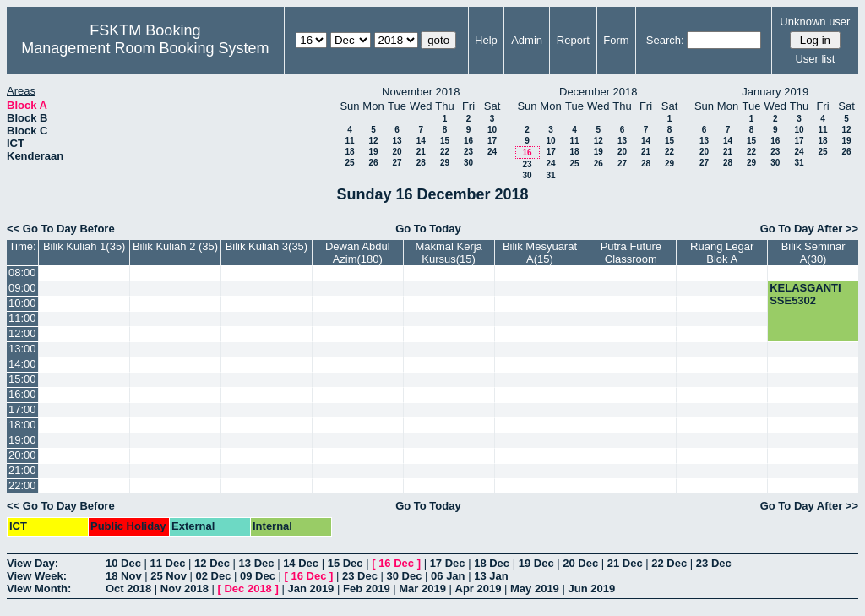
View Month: (39, 589)
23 (468, 152)
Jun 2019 (591, 589)
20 (397, 152)
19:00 (22, 440)
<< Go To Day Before (61, 229)
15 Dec (345, 563)
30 (468, 163)
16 (468, 141)
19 (373, 152)
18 (349, 152)
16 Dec (396, 563)
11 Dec (168, 563)
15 (445, 141)
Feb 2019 (367, 589)
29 (445, 163)
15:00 (22, 379)
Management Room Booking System (145, 48)
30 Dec (405, 576)
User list (815, 59)
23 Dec (714, 563)
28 (421, 163)
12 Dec (212, 563)
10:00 (22, 303)
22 (445, 152)
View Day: (33, 563)
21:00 (22, 470)
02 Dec (214, 576)
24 (492, 152)
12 (373, 141)
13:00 (22, 349)
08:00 (22, 273)
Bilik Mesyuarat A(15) (540, 253)
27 (397, 163)
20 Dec (580, 563)
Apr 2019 (479, 589)
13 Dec (257, 563)
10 (492, 130)
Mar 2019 (422, 589)
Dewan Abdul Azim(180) (358, 253)
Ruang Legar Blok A (722, 253)
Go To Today (428, 229)
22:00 (22, 485)
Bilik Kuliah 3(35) (267, 246)
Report (573, 40)
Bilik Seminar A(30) (813, 253)
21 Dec (625, 563)
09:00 (22, 288)
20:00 (22, 455)
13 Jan (491, 576)
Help (486, 40)
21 (421, 152)
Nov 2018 (185, 589)
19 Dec (536, 563)
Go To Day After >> (809, 229)
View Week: (37, 576)
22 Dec (669, 563)
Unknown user (815, 22)
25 (349, 163)
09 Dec (258, 576)
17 (492, 141)
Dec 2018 (248, 589)
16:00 (22, 394)
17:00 (22, 409)
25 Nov (169, 576)
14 (421, 141)
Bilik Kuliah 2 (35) (175, 246)
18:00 (22, 425)
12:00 (22, 333)
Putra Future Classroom (631, 253)
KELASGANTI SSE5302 (805, 294)
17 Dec (448, 563)
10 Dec (123, 563)
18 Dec (492, 563)
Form (616, 40)
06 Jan (448, 576)
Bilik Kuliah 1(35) (84, 246)
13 (397, 141)
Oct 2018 (128, 589)
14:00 (22, 364)
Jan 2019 (310, 589)
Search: (665, 40)
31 (550, 175)
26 (373, 163)
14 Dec (301, 563)
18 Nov (124, 576)
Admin (527, 40)
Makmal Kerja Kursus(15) (448, 253)
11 (349, 141)
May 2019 (535, 589)
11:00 (22, 318)
